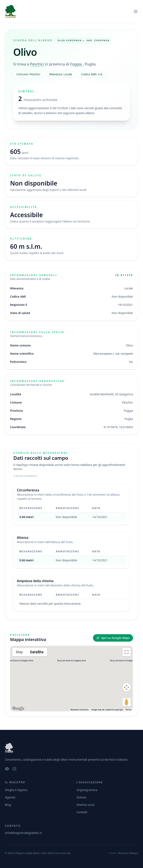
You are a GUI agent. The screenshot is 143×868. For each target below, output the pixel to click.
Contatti (82, 812)
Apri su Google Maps (113, 638)
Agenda (10, 797)
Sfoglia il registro (16, 790)
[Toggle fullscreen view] (127, 652)
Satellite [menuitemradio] (37, 652)
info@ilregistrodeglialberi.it (23, 833)
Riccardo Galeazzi (128, 853)
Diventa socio (86, 805)
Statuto (81, 797)
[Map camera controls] (127, 687)
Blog (8, 805)
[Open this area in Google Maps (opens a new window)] (18, 709)
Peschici (37, 64)
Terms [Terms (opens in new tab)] (128, 710)
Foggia (77, 64)
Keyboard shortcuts (80, 710)
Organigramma (87, 790)
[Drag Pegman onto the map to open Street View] (127, 702)
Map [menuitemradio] (19, 652)
